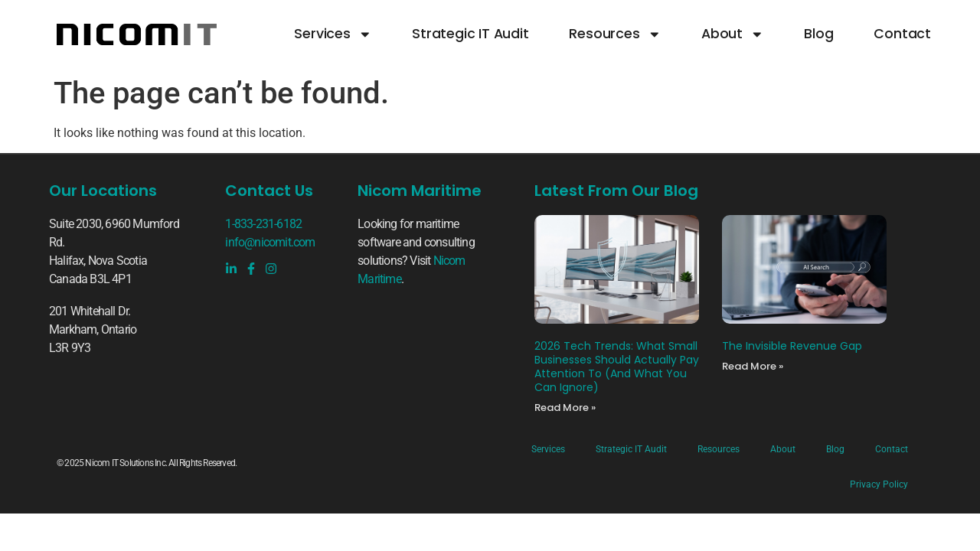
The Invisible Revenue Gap (792, 346)
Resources (615, 34)
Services (333, 34)
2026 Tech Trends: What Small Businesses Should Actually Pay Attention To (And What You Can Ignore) (617, 367)
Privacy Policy (879, 484)
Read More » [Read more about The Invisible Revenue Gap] (753, 366)
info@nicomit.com (270, 242)
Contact (902, 34)
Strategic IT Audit (470, 34)
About (733, 34)
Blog (818, 34)
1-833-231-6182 (263, 224)
